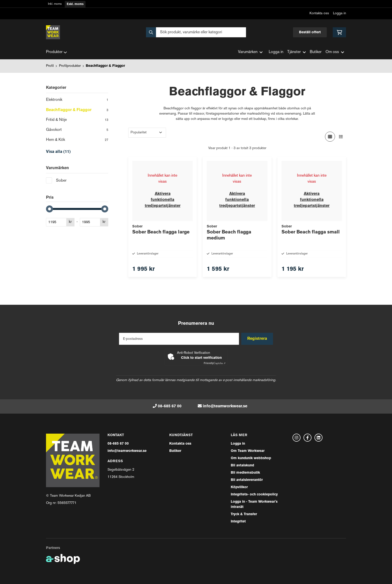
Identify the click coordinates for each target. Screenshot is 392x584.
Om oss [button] (335, 52)
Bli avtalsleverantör (247, 480)
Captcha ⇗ (215, 363)
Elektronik (77, 100)
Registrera (258, 339)
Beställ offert (310, 32)
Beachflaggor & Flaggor (105, 66)
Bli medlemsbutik (245, 473)
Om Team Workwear (248, 451)
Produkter (56, 52)
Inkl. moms (55, 4)
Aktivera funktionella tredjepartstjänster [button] (163, 200)
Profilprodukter (70, 66)
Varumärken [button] (250, 52)
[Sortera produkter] (147, 133)
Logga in (339, 13)
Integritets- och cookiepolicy (254, 495)
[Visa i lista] (341, 137)
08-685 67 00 (170, 406)
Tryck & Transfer (244, 514)
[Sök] (196, 32)
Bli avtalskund (242, 466)
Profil (50, 66)
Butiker (316, 52)
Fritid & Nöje (77, 120)
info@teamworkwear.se (225, 406)
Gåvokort (77, 130)
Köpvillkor (239, 487)
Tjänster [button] (296, 52)
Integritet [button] (238, 522)
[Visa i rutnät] (330, 137)
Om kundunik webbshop (251, 458)
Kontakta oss (319, 13)
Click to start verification (201, 358)
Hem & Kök (77, 140)
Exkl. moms (75, 4)
